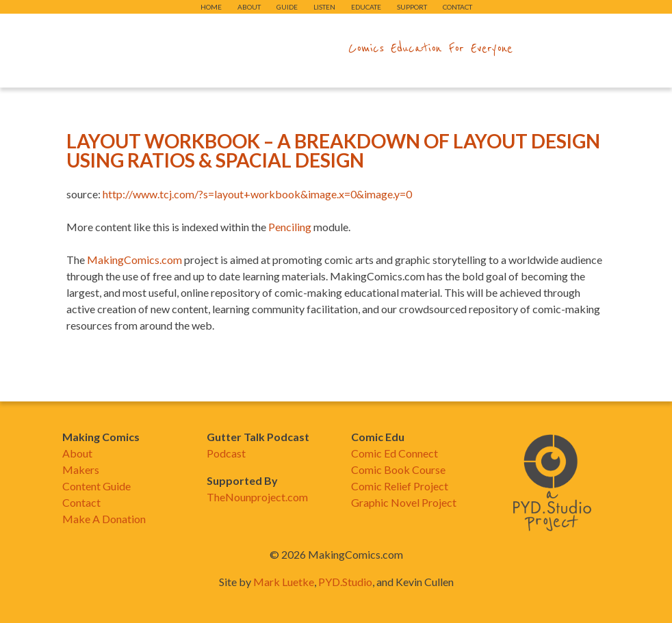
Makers (81, 469)
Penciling (290, 227)
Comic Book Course (398, 469)
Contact (457, 7)
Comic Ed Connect (395, 453)
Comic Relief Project (400, 486)
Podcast (226, 453)
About (249, 7)
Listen (324, 7)
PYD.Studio (345, 582)
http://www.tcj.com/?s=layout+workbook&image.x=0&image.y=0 (257, 194)
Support (412, 7)
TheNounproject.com (257, 497)
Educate (366, 7)
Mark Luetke (284, 582)
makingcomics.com (256, 49)
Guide (287, 7)
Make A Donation (104, 519)
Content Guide (96, 486)
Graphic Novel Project (404, 502)
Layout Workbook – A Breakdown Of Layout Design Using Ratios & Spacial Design (333, 150)
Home (211, 7)
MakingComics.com (134, 260)
